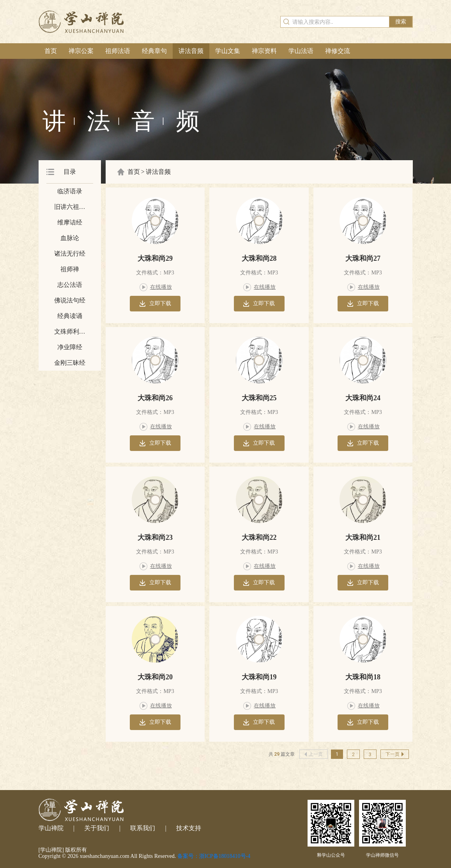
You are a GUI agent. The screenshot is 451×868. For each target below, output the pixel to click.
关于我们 (97, 828)
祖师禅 (70, 269)
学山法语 (301, 51)
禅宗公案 (81, 51)
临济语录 (70, 191)
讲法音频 (191, 51)
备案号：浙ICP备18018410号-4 (214, 856)
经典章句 (154, 51)
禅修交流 (338, 51)
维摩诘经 (70, 222)
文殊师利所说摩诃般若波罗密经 (70, 334)
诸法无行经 (70, 254)
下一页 (395, 754)
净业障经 (70, 347)
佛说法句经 (70, 300)
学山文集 (228, 51)
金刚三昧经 (70, 363)
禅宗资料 (264, 51)
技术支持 (189, 828)
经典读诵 (70, 316)
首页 (51, 51)
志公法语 (70, 285)
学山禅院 (51, 828)
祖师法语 (118, 51)
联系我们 (143, 828)
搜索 (401, 22)
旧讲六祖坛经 (70, 209)
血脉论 (70, 238)
